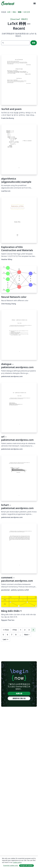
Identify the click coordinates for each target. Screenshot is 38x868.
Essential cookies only (11, 865)
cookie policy (17, 862)
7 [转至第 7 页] (12, 635)
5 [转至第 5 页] (3, 635)
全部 (9, 12)
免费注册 (19, 693)
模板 (14, 12)
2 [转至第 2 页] (25, 630)
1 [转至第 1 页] (21, 630)
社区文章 (27, 12)
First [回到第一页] (6, 630)
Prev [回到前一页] (14, 630)
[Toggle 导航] (34, 3)
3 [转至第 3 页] (29, 630)
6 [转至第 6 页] (7, 635)
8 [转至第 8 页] (16, 635)
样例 (20, 12)
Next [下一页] (27, 635)
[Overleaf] (8, 3)
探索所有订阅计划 (19, 698)
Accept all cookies (26, 866)
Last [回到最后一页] (6, 639)
